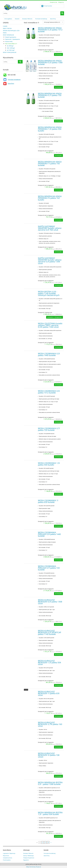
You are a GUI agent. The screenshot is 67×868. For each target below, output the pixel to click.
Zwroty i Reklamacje (28, 856)
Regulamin (26, 860)
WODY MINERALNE (8, 35)
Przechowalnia (7, 860)
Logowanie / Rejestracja (9, 853)
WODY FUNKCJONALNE (10, 52)
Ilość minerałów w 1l (11, 44)
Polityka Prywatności (29, 858)
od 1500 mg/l (11, 50)
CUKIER (5, 26)
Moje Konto (6, 856)
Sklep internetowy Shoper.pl (33, 867)
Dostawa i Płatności (28, 853)
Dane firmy (11, 83)
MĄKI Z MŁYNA (7, 28)
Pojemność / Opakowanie (12, 39)
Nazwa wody (9, 41)
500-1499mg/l (11, 48)
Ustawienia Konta (8, 858)
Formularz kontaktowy (14, 80)
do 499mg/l (10, 46)
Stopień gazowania (11, 37)
